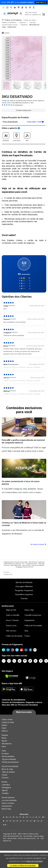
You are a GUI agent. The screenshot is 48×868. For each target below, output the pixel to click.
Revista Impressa (8, 797)
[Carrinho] (44, 14)
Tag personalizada (9, 759)
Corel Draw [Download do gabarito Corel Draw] (17, 136)
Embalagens (6, 788)
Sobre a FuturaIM (13, 615)
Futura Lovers (11, 626)
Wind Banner (7, 744)
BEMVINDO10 (41, 2)
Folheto (4, 725)
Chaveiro (5, 778)
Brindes (5, 782)
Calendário (6, 785)
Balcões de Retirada (24, 582)
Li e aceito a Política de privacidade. (23, 866)
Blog (26, 631)
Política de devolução (14, 636)
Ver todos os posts (38, 544)
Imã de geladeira (8, 756)
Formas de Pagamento (12, 644)
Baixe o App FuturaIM (12, 683)
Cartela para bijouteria (10, 762)
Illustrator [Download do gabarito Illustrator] (6, 136)
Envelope (5, 754)
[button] (21, 14)
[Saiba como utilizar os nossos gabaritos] (19, 128)
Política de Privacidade (33, 626)
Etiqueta (5, 735)
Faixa (4, 746)
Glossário (24, 814)
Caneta (4, 775)
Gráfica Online (7, 720)
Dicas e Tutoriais (12, 620)
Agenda (5, 790)
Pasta (4, 751)
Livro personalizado (9, 800)
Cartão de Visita (8, 722)
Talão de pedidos (8, 772)
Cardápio (5, 793)
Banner (4, 741)
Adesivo (5, 731)
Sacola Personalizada (10, 766)
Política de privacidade (34, 861)
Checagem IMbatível (24, 586)
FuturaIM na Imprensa (24, 594)
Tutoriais (24, 598)
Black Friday (6, 809)
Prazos (27, 636)
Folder (4, 728)
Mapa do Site (11, 610)
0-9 (4, 825)
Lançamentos (7, 806)
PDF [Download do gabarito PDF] (27, 136)
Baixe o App (29, 610)
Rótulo (4, 738)
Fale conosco (11, 631)
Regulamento (30, 620)
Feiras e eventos (8, 803)
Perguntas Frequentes (24, 590)
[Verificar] (12, 676)
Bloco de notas (7, 769)
